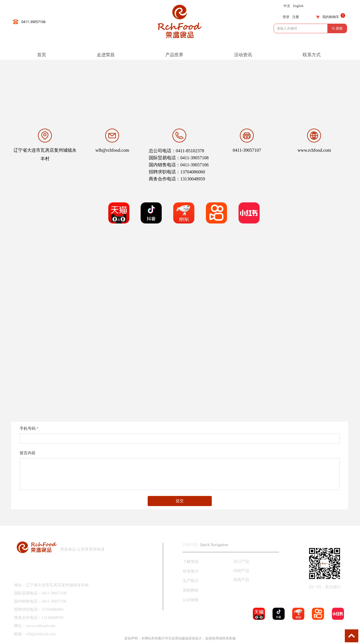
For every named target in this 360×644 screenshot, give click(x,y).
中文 (287, 6)
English (298, 6)
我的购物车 (331, 17)
